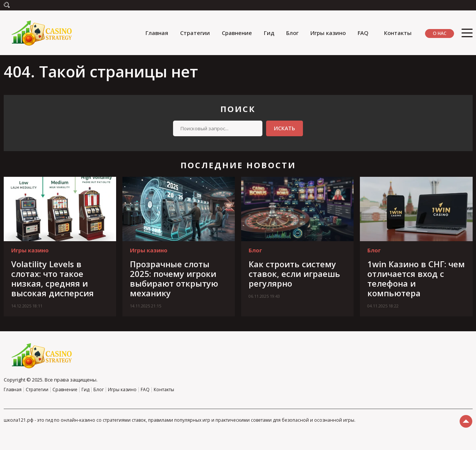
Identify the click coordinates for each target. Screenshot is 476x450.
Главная (157, 33)
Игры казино (328, 33)
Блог (292, 33)
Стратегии (195, 33)
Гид (269, 33)
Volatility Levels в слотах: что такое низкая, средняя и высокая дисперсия (52, 278)
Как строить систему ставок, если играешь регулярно (294, 274)
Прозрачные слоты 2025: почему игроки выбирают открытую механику (174, 278)
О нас (440, 33)
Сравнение (237, 33)
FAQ (363, 33)
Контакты (398, 33)
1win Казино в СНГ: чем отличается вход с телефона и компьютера (416, 278)
